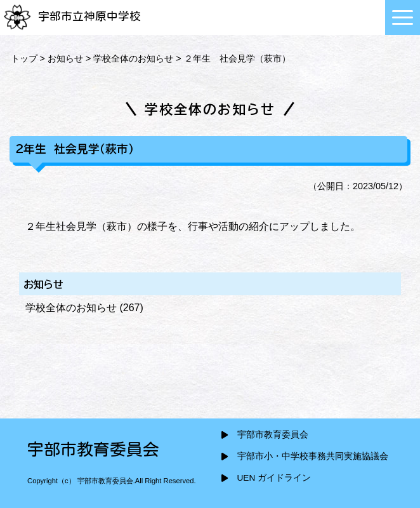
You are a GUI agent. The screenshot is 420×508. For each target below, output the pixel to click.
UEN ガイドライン (274, 478)
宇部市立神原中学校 (72, 16)
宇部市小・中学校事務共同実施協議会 (313, 456)
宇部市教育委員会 (273, 435)
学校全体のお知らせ (133, 58)
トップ (24, 58)
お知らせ (65, 58)
